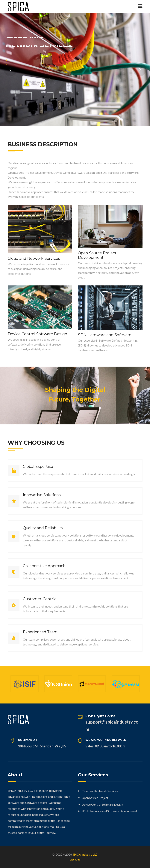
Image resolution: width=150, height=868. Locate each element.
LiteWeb (75, 859)
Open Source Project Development (97, 255)
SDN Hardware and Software (105, 335)
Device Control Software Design (37, 334)
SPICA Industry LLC (85, 854)
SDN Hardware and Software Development (109, 811)
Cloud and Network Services (34, 258)
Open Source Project (95, 798)
